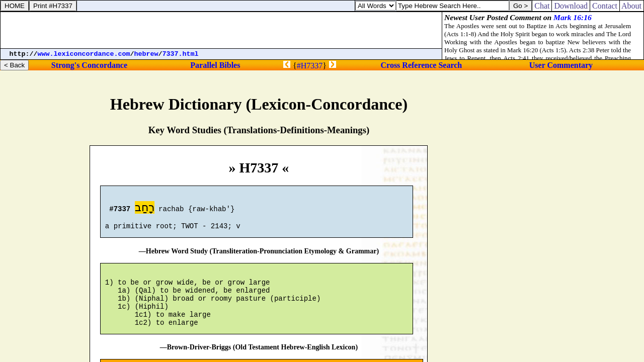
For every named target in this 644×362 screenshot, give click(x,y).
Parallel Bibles (215, 65)
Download (571, 6)
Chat (542, 6)
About (632, 6)
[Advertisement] (221, 30)
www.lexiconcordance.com (84, 54)
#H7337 (310, 66)
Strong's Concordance (89, 65)
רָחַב (145, 209)
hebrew (146, 54)
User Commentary (561, 65)
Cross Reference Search (422, 65)
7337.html (181, 54)
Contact (605, 6)
